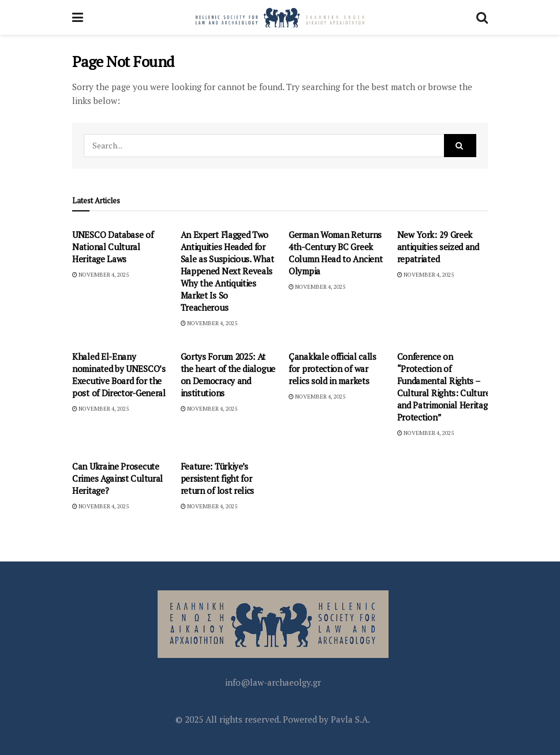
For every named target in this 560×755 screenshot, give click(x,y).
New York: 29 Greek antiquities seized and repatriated (438, 247)
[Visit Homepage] (280, 17)
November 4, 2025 (100, 275)
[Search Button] (482, 17)
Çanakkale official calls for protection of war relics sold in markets (333, 369)
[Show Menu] (78, 17)
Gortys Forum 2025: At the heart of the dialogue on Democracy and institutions (228, 375)
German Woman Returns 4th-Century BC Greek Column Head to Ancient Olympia (335, 253)
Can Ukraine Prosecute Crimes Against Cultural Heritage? (117, 478)
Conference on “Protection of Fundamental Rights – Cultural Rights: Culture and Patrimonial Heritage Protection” (445, 387)
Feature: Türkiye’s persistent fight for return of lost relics (218, 478)
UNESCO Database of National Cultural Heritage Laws (113, 247)
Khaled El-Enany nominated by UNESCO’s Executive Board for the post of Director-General (119, 375)
